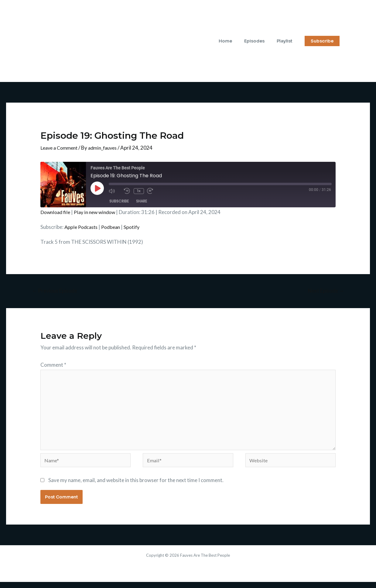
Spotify (136, 227)
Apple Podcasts (82, 227)
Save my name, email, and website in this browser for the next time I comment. (136, 486)
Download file (56, 212)
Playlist (286, 41)
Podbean (114, 227)
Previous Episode (56, 291)
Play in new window (97, 212)
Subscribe (119, 201)
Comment (53, 365)
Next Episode (324, 291)
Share (142, 201)
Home (234, 41)
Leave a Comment (61, 148)
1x (138, 191)
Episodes (260, 41)
